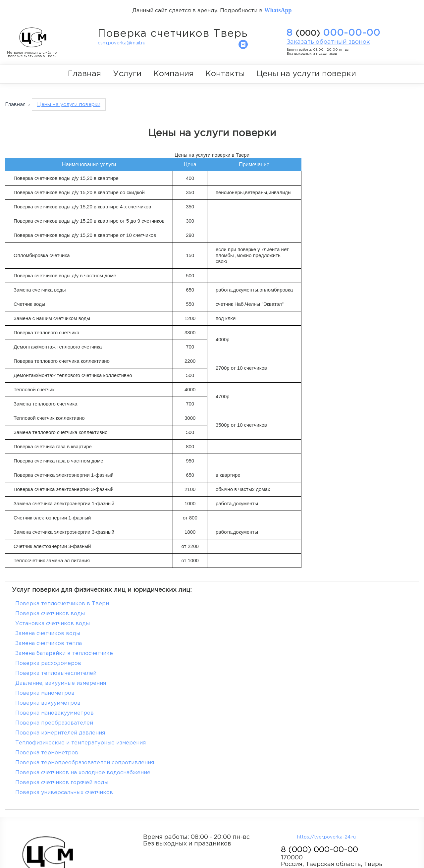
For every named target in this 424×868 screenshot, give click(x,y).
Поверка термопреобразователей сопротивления (85, 683)
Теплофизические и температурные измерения (80, 673)
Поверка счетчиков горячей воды (62, 693)
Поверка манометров (246, 643)
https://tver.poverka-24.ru (327, 737)
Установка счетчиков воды (53, 613)
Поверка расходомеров (48, 633)
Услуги (127, 74)
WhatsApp (278, 10)
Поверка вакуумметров (48, 653)
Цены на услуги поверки (306, 74)
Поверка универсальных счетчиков (265, 693)
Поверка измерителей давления (261, 663)
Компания (174, 74)
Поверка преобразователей (54, 663)
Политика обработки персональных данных (65, 838)
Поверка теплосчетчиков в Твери (62, 603)
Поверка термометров (247, 673)
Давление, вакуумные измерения (61, 643)
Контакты (225, 74)
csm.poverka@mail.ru (122, 43)
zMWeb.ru (65, 817)
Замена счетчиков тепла (49, 623)
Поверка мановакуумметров (255, 653)
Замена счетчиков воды (248, 613)
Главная (84, 74)
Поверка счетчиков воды (251, 603)
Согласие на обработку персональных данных (69, 845)
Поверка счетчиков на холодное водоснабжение (284, 683)
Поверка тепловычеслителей (257, 633)
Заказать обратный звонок (328, 42)
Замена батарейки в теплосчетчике (265, 623)
